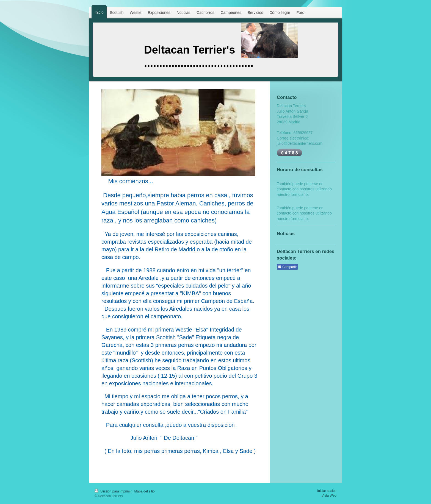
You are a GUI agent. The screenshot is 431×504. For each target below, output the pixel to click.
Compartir (287, 267)
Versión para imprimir (114, 491)
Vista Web (329, 495)
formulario (299, 194)
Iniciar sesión (327, 491)
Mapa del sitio (145, 491)
